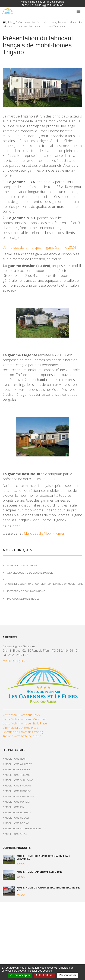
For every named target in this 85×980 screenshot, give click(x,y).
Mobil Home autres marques (23, 829)
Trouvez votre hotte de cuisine (22, 736)
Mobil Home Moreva (17, 802)
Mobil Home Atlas (16, 834)
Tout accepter (20, 975)
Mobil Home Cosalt (17, 818)
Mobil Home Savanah (18, 786)
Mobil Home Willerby (18, 764)
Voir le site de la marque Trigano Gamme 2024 (39, 247)
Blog (12, 22)
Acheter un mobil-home (22, 565)
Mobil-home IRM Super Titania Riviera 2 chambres (43, 857)
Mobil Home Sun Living (19, 780)
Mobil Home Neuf (16, 759)
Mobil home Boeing (17, 823)
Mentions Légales (14, 661)
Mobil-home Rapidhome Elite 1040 (40, 872)
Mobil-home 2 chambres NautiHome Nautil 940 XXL (48, 889)
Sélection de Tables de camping (23, 732)
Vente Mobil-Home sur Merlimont (24, 719)
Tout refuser (45, 975)
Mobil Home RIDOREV (18, 791)
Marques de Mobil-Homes (37, 22)
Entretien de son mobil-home (26, 591)
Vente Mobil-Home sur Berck (21, 715)
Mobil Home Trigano (18, 775)
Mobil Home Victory (18, 770)
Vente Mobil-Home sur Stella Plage (25, 723)
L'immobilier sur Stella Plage (20, 728)
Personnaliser (68, 975)
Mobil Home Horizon (18, 813)
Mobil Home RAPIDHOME (19, 796)
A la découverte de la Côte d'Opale (30, 573)
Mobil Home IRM (15, 807)
